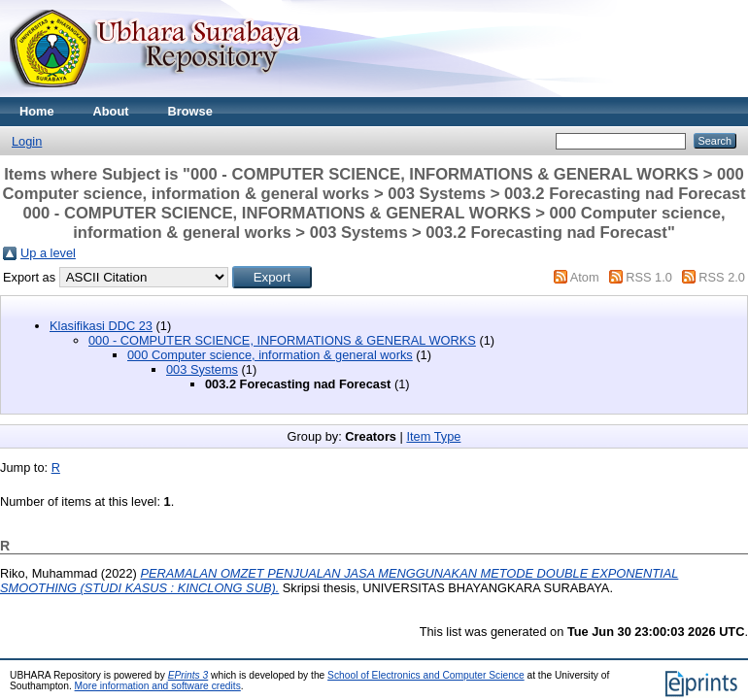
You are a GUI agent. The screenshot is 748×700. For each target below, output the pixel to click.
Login (27, 141)
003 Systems (202, 369)
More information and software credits (158, 686)
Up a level (48, 253)
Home (37, 111)
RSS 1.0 (649, 277)
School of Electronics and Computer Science (426, 675)
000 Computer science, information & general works (270, 355)
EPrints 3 (188, 675)
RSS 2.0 (722, 277)
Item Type (433, 436)
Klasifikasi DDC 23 (101, 326)
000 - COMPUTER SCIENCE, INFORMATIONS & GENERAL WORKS (282, 340)
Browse (190, 111)
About (111, 111)
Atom (585, 277)
